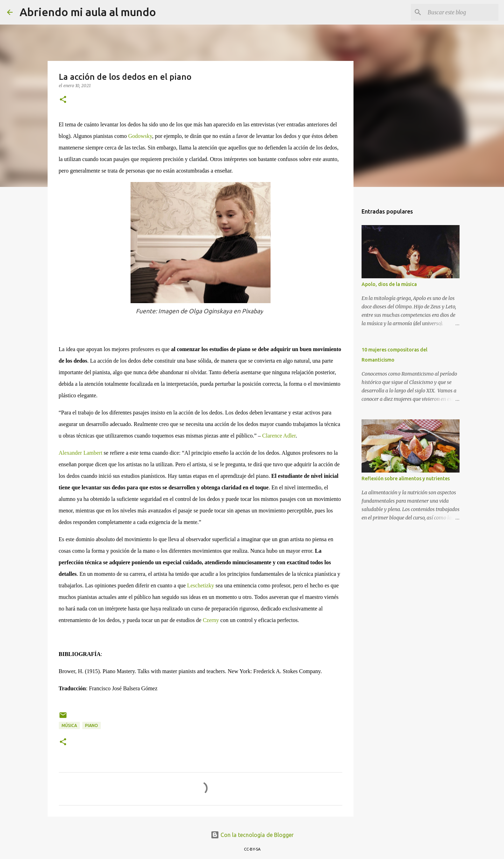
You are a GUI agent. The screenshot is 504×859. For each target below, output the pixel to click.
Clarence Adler (279, 436)
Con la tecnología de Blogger (252, 835)
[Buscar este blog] (462, 12)
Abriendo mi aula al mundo (88, 12)
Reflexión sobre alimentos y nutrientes (406, 479)
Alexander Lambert (81, 453)
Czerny (211, 620)
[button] (63, 100)
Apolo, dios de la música (389, 284)
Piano (92, 725)
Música (69, 725)
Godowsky (140, 136)
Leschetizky (200, 585)
